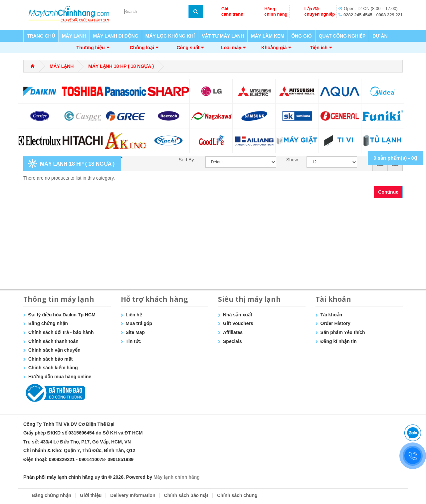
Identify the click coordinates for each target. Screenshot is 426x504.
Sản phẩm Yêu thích (343, 332)
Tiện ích (319, 48)
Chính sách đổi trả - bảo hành (61, 332)
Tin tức (133, 341)
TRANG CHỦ (41, 36)
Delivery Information (133, 495)
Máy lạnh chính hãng (177, 477)
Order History (335, 323)
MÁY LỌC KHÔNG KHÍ (170, 36)
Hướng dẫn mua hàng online (60, 377)
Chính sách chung (237, 495)
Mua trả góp (139, 323)
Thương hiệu (91, 48)
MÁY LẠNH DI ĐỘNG (115, 36)
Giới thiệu (91, 495)
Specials (232, 341)
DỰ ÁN (380, 36)
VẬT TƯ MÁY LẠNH (223, 36)
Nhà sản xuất (238, 315)
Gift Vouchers (238, 323)
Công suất (188, 48)
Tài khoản (331, 315)
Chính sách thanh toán (53, 341)
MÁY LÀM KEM (268, 36)
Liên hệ (134, 315)
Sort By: (187, 160)
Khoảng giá (274, 48)
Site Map (135, 332)
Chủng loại (142, 48)
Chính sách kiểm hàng (53, 368)
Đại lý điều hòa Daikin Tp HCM (62, 315)
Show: (291, 160)
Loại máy (231, 48)
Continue (388, 192)
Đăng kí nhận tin (339, 341)
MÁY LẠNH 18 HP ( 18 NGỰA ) (121, 66)
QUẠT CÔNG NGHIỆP (342, 36)
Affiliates (233, 332)
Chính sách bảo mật (50, 359)
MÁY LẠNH (74, 36)
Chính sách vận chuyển (54, 350)
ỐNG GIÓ (302, 36)
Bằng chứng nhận (48, 323)
